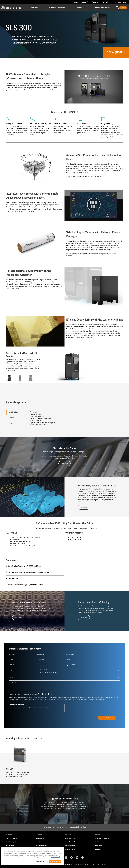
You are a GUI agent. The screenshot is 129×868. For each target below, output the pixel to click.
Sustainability (10, 845)
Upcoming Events (71, 845)
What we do (9, 834)
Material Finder (78, 827)
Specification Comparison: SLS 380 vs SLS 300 (25, 566)
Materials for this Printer (65, 448)
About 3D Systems (11, 838)
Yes (45, 694)
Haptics (98, 849)
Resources (68, 834)
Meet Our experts (11, 842)
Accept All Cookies (55, 861)
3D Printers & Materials (103, 838)
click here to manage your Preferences (93, 699)
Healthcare (99, 845)
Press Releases (40, 838)
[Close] (61, 849)
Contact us (48, 827)
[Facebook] (72, 858)
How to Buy (106, 2)
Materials (80, 8)
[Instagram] (83, 858)
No (51, 694)
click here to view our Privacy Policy (68, 699)
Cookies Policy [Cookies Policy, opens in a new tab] (55, 857)
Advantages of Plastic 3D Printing (93, 602)
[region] (33, 856)
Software (99, 842)
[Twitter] (66, 858)
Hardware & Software (57, 8)
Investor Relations (42, 845)
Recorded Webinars (71, 842)
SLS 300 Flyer (13, 578)
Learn (76, 2)
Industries (34, 8)
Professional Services (103, 8)
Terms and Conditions (65, 864)
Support (85, 2)
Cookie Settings (40, 861)
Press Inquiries (41, 842)
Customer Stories (71, 838)
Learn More (65, 463)
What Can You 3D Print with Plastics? (30, 602)
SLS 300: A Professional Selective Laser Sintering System (29, 572)
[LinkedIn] (77, 858)
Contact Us (123, 8)
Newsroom (39, 834)
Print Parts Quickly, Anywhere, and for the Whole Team (97, 486)
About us (95, 2)
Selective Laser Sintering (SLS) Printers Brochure (26, 585)
